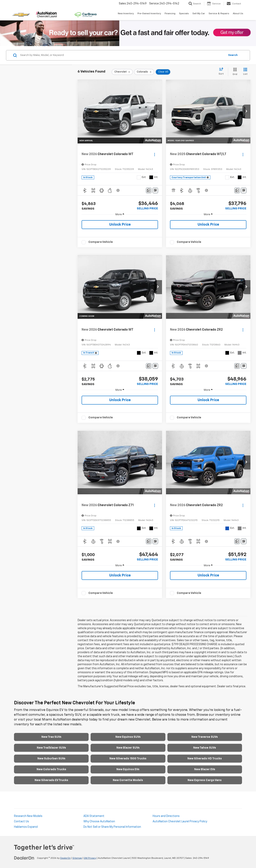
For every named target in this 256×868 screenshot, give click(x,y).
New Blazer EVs (205, 769)
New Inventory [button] (126, 14)
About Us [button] (238, 14)
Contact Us (21, 822)
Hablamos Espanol (26, 827)
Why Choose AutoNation (99, 822)
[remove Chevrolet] (122, 72)
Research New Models (28, 816)
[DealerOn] (24, 858)
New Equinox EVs (128, 769)
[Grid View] (234, 72)
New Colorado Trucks (51, 769)
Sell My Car (199, 14)
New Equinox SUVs (128, 737)
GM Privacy (90, 858)
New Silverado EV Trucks (51, 780)
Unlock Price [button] (120, 225)
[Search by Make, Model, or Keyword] (122, 55)
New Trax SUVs (51, 737)
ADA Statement (94, 816)
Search (233, 55)
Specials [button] (184, 14)
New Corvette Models (128, 780)
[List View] (245, 72)
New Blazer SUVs (128, 748)
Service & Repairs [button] (219, 14)
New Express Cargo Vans (205, 780)
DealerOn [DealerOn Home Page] (65, 858)
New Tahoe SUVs (205, 748)
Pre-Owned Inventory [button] (149, 14)
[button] (158, 112)
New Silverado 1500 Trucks (128, 759)
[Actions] (154, 154)
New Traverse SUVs (205, 737)
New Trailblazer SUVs (51, 748)
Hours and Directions (166, 816)
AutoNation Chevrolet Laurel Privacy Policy (180, 822)
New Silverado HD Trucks (205, 759)
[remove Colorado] (144, 72)
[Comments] (149, 190)
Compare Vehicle (101, 242)
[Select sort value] (222, 72)
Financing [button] (170, 14)
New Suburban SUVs (51, 759)
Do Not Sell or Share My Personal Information (112, 827)
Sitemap (77, 858)
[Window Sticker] (155, 190)
